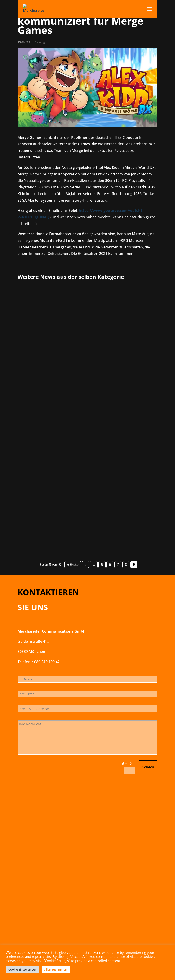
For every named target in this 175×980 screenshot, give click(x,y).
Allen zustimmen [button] (56, 969)
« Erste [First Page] (73, 565)
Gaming (40, 42)
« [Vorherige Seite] (85, 565)
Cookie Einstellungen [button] (23, 969)
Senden (148, 767)
